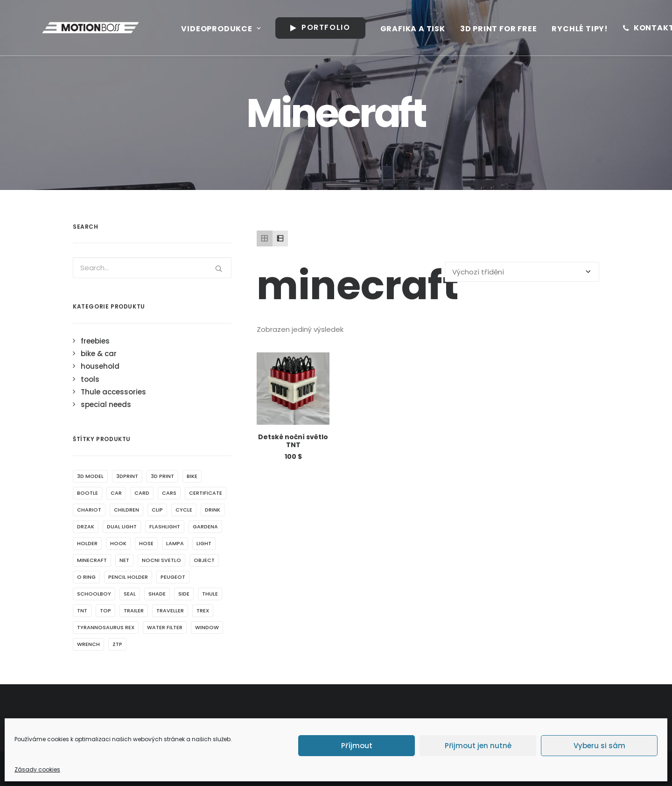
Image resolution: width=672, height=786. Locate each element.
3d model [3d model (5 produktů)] (90, 476)
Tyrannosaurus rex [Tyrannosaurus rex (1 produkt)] (106, 627)
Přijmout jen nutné (478, 746)
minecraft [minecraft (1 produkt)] (92, 560)
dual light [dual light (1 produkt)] (122, 526)
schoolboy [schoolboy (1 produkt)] (94, 594)
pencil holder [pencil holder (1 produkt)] (128, 577)
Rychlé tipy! (568, 29)
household (100, 366)
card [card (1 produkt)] (142, 493)
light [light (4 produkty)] (204, 543)
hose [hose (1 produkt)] (146, 543)
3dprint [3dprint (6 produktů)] (127, 476)
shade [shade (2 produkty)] (157, 594)
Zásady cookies (37, 769)
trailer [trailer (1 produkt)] (134, 611)
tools (90, 379)
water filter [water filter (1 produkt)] (165, 627)
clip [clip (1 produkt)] (157, 510)
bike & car (99, 354)
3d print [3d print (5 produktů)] (162, 476)
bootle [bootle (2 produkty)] (87, 493)
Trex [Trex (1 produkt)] (203, 611)
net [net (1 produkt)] (124, 560)
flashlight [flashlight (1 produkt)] (165, 526)
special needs (106, 404)
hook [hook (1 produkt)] (118, 543)
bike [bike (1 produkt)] (192, 476)
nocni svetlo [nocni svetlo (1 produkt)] (161, 560)
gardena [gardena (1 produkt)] (205, 526)
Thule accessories (113, 392)
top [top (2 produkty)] (105, 611)
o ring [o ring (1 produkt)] (86, 577)
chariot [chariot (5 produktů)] (89, 510)
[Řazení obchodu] (522, 272)
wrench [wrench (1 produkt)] (88, 644)
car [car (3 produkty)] (116, 493)
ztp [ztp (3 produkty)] (117, 644)
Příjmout (357, 746)
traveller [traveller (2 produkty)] (170, 611)
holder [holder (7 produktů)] (87, 543)
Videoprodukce (209, 29)
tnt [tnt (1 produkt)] (82, 611)
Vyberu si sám (599, 746)
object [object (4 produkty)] (204, 560)
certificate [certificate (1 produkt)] (206, 493)
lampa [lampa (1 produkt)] (175, 543)
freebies (95, 341)
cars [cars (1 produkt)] (169, 493)
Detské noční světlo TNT (293, 441)
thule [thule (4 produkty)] (210, 594)
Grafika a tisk (401, 29)
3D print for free (486, 29)
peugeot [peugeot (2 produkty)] (173, 577)
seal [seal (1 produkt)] (130, 594)
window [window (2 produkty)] (207, 627)
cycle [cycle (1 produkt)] (184, 510)
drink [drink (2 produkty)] (213, 510)
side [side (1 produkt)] (184, 594)
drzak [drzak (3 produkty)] (86, 526)
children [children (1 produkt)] (126, 510)
